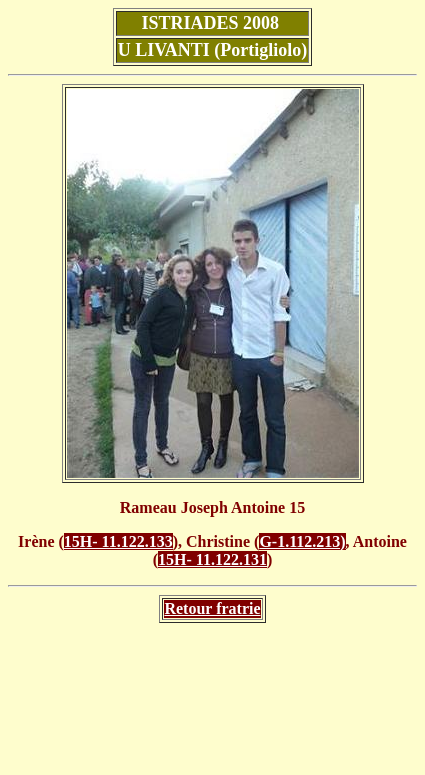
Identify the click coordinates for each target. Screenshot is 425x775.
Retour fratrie (212, 608)
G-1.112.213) (302, 541)
